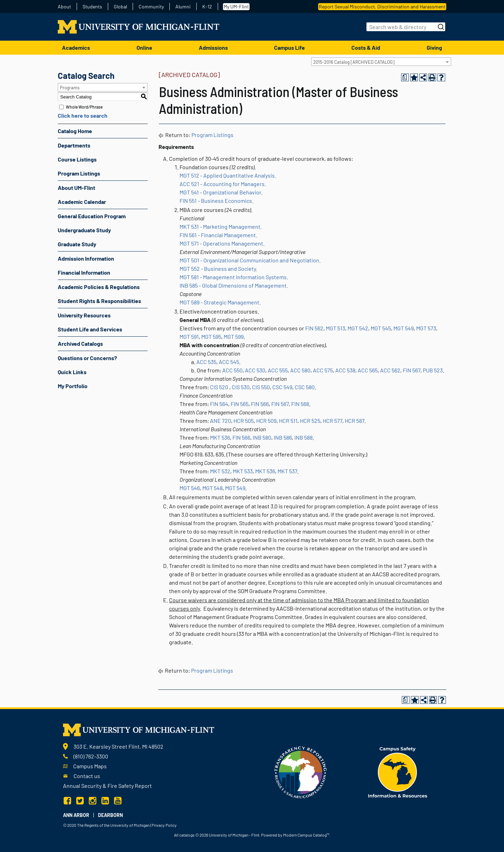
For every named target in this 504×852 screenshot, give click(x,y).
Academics (76, 47)
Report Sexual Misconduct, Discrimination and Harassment (382, 6)
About (64, 7)
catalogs (187, 835)
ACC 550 (232, 370)
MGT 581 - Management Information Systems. (234, 277)
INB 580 (262, 437)
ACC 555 (278, 370)
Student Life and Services (90, 329)
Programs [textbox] (70, 88)
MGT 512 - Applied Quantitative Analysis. (228, 175)
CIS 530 (241, 387)
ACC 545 (229, 362)
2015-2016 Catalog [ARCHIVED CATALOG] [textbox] (354, 62)
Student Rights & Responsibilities (99, 301)
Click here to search (83, 115)
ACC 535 (206, 362)
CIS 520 (219, 387)
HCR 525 (310, 421)
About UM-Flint (76, 188)
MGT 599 (234, 336)
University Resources (84, 315)
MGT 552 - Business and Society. (218, 269)
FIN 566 (260, 404)
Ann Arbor (76, 815)
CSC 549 (282, 387)
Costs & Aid (366, 47)
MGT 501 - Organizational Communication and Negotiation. (250, 260)
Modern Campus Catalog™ (306, 835)
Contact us (87, 776)
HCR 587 (355, 421)
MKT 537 (287, 471)
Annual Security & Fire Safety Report (107, 786)
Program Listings (79, 173)
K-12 (207, 7)
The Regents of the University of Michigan (113, 825)
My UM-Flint (236, 6)
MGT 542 (358, 328)
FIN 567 (412, 370)
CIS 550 (261, 387)
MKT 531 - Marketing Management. (221, 226)
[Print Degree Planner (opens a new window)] (405, 77)
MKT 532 (220, 471)
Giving (434, 47)
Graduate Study (77, 244)
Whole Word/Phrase (84, 107)
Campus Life (289, 47)
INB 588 (303, 437)
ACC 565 (368, 370)
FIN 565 (240, 404)
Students (92, 7)
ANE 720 (220, 421)
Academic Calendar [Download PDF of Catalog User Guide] (82, 202)
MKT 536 (220, 437)
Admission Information (86, 258)
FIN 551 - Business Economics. (216, 201)
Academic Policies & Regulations (99, 287)
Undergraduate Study (84, 230)
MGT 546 (190, 488)
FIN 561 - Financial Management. (218, 235)
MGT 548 (212, 488)
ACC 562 (390, 370)
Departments (74, 145)
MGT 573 (426, 328)
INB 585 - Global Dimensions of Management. (234, 285)
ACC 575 (323, 370)
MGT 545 (381, 328)
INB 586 (283, 437)
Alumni (183, 7)
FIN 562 (314, 328)
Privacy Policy (164, 825)
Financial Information (84, 272)
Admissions (213, 47)
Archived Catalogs (80, 343)
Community (151, 7)
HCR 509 (266, 421)
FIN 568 (300, 404)
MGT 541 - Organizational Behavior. (221, 192)
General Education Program (92, 216)
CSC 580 (305, 387)
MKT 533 (243, 471)
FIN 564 (219, 404)
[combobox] (381, 62)
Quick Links (72, 372)
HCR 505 (244, 421)
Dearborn (110, 815)
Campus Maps (90, 766)
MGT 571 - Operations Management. (222, 243)
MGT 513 (335, 328)
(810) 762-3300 (91, 756)
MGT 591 (189, 336)
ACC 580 (300, 370)
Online (144, 47)
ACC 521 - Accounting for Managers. (223, 184)
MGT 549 (404, 328)
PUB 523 (433, 370)
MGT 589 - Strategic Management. (220, 302)
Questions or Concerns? (87, 358)
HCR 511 (288, 421)
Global (120, 7)
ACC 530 (255, 370)
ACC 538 (345, 370)
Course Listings (77, 159)
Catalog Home (75, 131)
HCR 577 (332, 421)
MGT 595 (211, 336)
